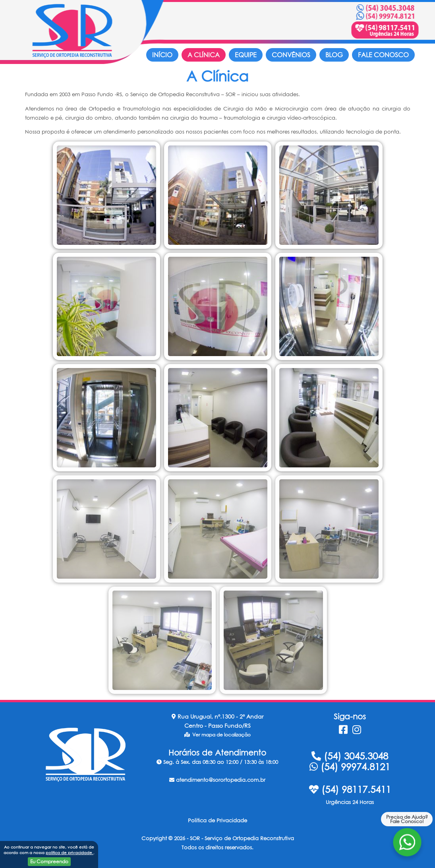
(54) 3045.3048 (350, 756)
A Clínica (204, 55)
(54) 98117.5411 (350, 789)
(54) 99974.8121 (350, 767)
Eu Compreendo (49, 861)
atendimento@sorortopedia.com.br (217, 780)
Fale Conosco (383, 55)
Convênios (291, 55)
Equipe (246, 55)
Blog (334, 55)
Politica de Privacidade (217, 820)
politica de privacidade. (70, 852)
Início (162, 55)
